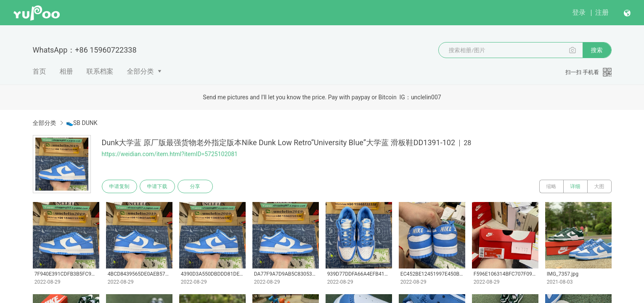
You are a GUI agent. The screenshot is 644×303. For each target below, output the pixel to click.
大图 (599, 186)
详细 (575, 186)
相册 (66, 71)
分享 (195, 186)
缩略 (551, 186)
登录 (579, 12)
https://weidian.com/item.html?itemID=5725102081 (170, 154)
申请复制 (119, 186)
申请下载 (157, 186)
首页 (40, 71)
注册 (602, 12)
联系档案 (100, 71)
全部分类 (140, 71)
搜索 (597, 50)
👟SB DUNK (82, 123)
